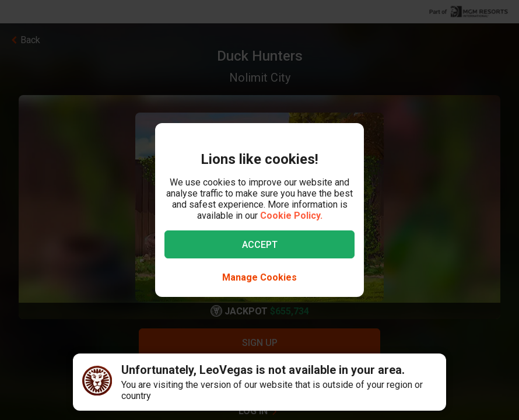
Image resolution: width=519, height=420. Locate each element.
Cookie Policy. (291, 216)
